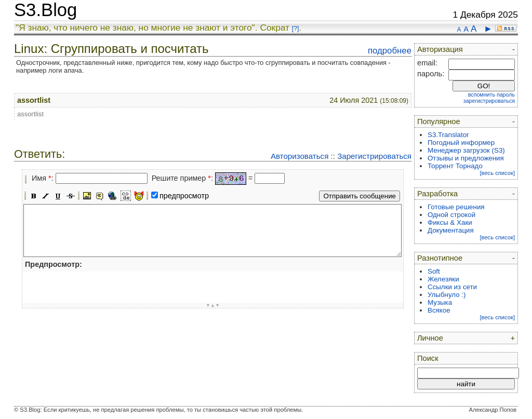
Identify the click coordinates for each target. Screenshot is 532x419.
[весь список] (497, 173)
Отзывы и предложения (466, 158)
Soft (434, 271)
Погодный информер (461, 143)
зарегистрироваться (489, 101)
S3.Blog (45, 10)
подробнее (390, 51)
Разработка (437, 194)
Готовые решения (456, 207)
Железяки (443, 279)
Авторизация (440, 49)
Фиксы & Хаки (450, 222)
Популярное (439, 121)
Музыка (440, 302)
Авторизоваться (300, 156)
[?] (295, 29)
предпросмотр (184, 196)
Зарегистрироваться (374, 156)
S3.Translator (448, 135)
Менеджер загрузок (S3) (466, 150)
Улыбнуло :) (447, 295)
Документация (451, 230)
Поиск (428, 358)
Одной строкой (451, 215)
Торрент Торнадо (455, 166)
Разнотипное (440, 258)
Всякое (439, 310)
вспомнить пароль (491, 94)
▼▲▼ (213, 305)
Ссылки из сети (452, 287)
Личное (430, 338)
